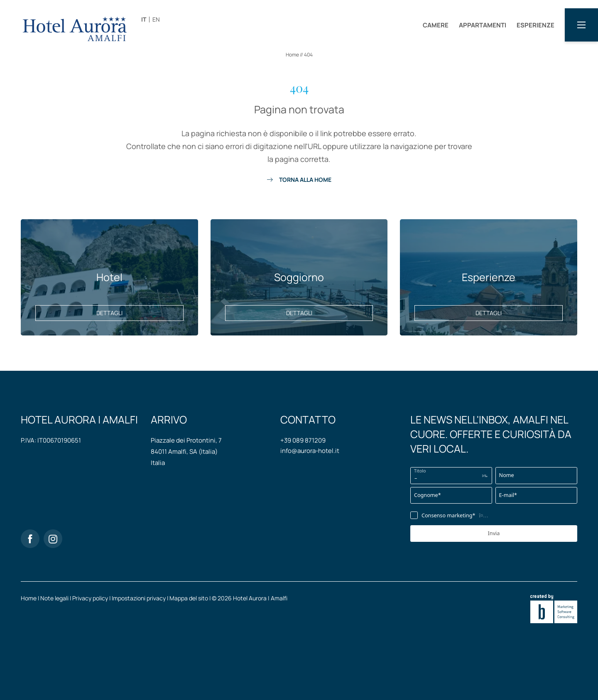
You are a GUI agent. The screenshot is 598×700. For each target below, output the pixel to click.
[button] (581, 25)
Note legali (55, 598)
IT (144, 19)
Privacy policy (91, 598)
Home (293, 55)
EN (156, 19)
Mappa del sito (189, 598)
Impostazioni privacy (139, 598)
